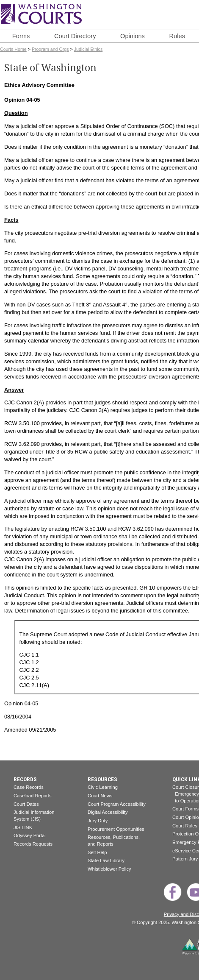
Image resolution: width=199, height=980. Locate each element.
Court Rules (185, 826)
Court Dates (26, 804)
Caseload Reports (33, 796)
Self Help (97, 852)
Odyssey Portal (30, 835)
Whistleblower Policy (109, 869)
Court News (100, 796)
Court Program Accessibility (117, 804)
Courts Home (13, 49)
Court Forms (185, 809)
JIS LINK (23, 827)
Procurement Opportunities (116, 829)
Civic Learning (103, 787)
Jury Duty (98, 821)
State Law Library (106, 860)
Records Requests (33, 844)
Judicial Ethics (88, 49)
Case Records (29, 787)
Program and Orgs (50, 49)
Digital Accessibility (108, 812)
